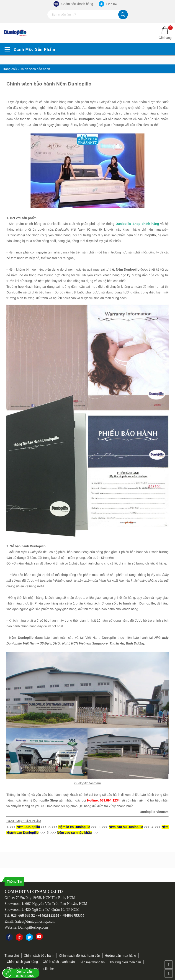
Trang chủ (12, 956)
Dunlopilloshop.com (33, 927)
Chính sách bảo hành (39, 956)
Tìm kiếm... (123, 15)
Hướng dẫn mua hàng (120, 956)
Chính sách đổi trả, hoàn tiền (80, 956)
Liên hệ (108, 4)
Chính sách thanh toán (59, 962)
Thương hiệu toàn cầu (125, 962)
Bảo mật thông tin (92, 962)
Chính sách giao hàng (22, 962)
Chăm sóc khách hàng (73, 4)
